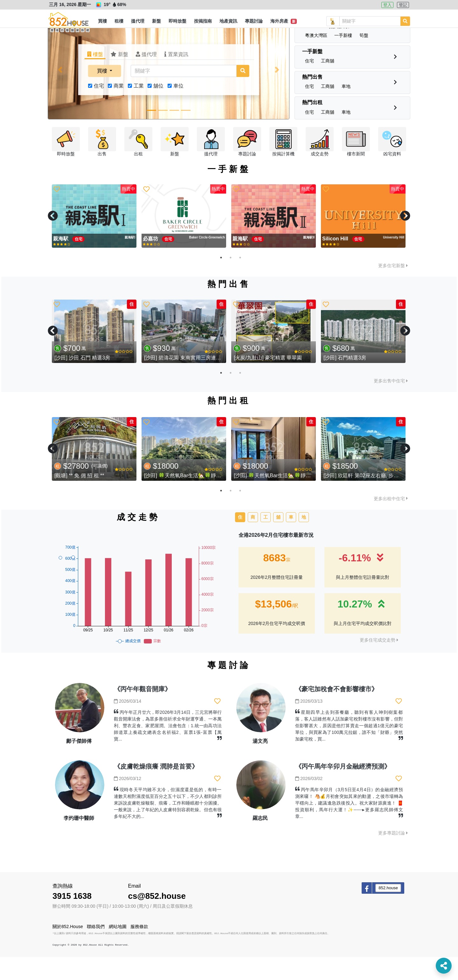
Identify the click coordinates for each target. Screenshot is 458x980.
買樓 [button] (103, 94)
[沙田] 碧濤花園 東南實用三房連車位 (185, 381)
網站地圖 (118, 949)
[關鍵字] (184, 94)
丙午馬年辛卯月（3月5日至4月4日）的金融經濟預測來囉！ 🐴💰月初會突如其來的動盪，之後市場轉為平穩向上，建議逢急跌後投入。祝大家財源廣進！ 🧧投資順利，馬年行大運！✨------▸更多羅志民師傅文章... (349, 826)
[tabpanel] (94, 239)
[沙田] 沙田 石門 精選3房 (82, 381)
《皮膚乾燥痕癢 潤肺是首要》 (156, 789)
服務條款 (139, 949)
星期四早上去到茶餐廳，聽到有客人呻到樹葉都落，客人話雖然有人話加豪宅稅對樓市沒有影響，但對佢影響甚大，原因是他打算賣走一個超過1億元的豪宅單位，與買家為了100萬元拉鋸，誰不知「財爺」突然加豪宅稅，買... (349, 749)
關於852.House (68, 949)
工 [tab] (266, 540)
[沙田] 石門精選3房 (345, 381)
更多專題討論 (393, 856)
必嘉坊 (151, 262)
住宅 (99, 109)
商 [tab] (253, 540)
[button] (102, 21)
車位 (178, 109)
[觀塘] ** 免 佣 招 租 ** (79, 498)
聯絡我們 (96, 949)
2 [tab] (231, 281)
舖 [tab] (278, 540)
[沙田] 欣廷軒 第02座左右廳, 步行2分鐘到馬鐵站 (378, 498)
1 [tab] (221, 281)
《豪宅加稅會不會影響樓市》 (337, 712)
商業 (119, 109)
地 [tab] (304, 540)
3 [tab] (240, 281)
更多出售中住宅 (391, 404)
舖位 (158, 109)
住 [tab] (240, 540)
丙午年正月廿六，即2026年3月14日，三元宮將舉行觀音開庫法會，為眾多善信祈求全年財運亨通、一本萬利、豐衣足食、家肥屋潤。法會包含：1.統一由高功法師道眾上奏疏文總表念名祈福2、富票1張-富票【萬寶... (168, 749)
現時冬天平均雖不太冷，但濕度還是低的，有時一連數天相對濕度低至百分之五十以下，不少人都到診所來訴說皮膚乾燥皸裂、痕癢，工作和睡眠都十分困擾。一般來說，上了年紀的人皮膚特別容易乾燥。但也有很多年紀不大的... (168, 826)
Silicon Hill (336, 262)
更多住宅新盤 (393, 288)
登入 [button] (387, 5)
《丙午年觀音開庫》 (142, 712)
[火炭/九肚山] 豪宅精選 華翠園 (268, 381)
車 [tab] (291, 540)
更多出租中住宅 (391, 522)
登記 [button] (403, 5)
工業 (139, 109)
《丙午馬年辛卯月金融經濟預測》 (343, 789)
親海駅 (61, 262)
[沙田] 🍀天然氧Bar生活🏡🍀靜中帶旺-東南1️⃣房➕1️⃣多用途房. (217, 498)
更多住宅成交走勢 (379, 663)
